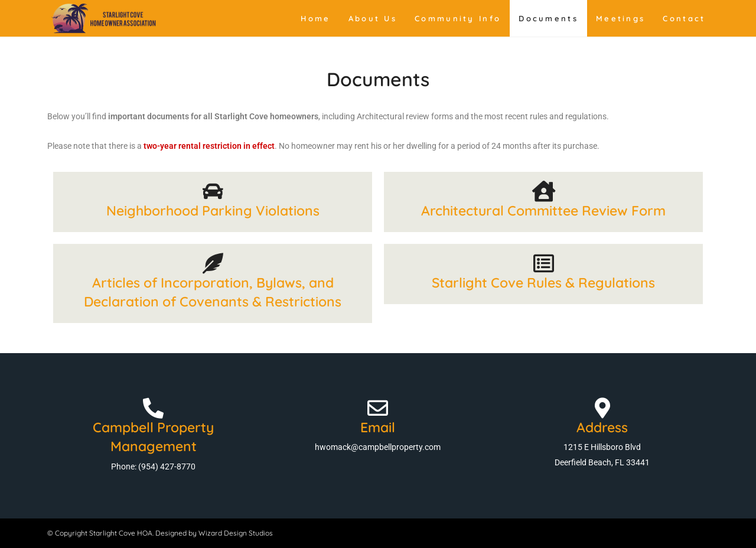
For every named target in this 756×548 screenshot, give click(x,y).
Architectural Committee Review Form (543, 211)
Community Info (458, 18)
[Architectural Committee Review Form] (544, 191)
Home (315, 18)
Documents (548, 18)
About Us (373, 18)
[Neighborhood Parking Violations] (213, 191)
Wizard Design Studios (236, 533)
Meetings (620, 18)
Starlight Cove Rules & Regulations (543, 283)
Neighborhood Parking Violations (213, 211)
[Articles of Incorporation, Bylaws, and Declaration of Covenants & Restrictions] (213, 263)
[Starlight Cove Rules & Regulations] (544, 263)
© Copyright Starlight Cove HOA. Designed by (123, 533)
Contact (684, 18)
